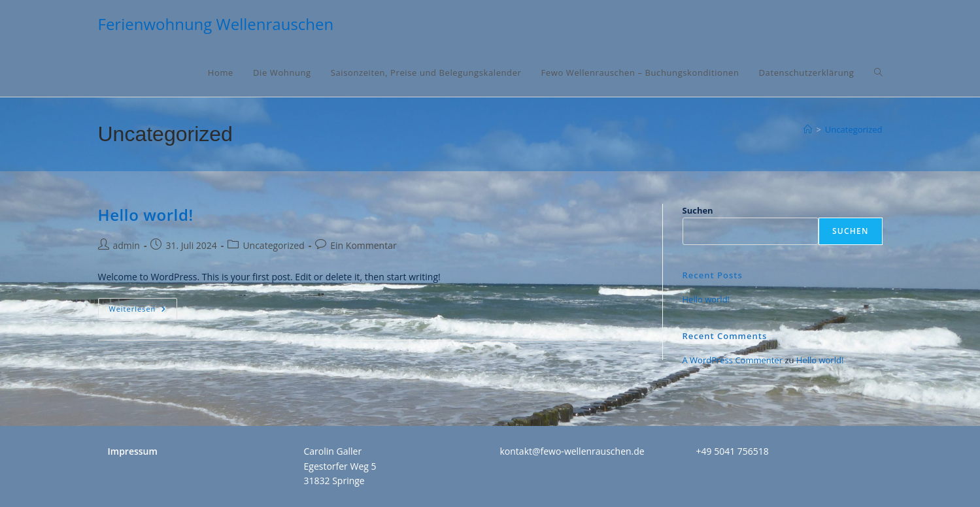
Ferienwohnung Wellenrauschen (216, 24)
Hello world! (146, 215)
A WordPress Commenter (733, 360)
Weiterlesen (144, 311)
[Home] (808, 129)
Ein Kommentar (363, 245)
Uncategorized (854, 129)
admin (127, 245)
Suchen (698, 210)
